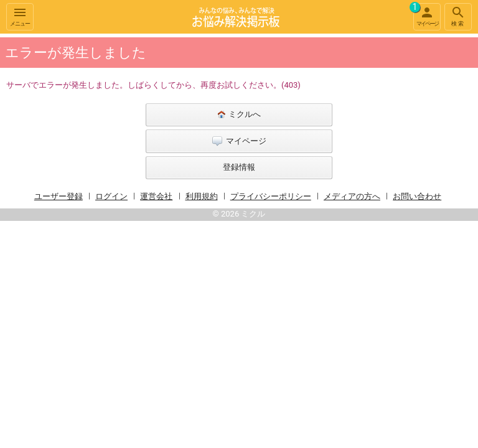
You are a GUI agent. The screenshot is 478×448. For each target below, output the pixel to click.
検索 (458, 16)
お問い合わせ (417, 196)
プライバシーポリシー (271, 196)
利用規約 (202, 196)
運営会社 (156, 196)
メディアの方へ (352, 196)
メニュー (20, 16)
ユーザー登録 (59, 196)
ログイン (111, 196)
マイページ (426, 15)
